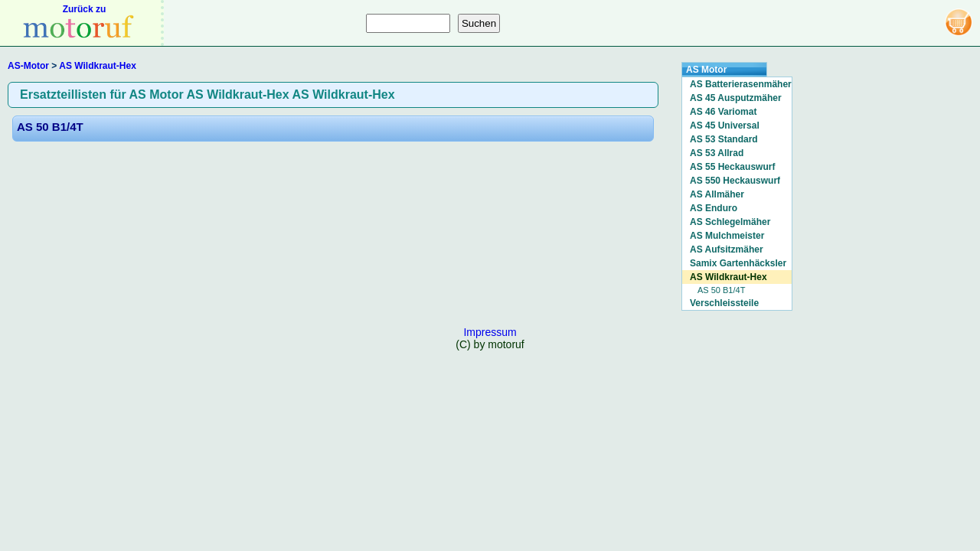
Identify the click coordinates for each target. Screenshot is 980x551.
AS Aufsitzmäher (727, 249)
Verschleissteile (724, 303)
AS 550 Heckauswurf (735, 181)
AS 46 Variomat (723, 112)
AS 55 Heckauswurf (732, 167)
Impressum (490, 332)
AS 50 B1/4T (50, 127)
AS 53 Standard (724, 139)
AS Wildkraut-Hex (98, 66)
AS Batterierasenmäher (741, 84)
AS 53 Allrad (717, 153)
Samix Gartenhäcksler (738, 263)
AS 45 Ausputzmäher (736, 98)
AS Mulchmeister (727, 236)
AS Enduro (714, 208)
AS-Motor (28, 66)
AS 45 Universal (725, 126)
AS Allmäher (717, 194)
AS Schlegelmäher (730, 222)
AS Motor (706, 70)
